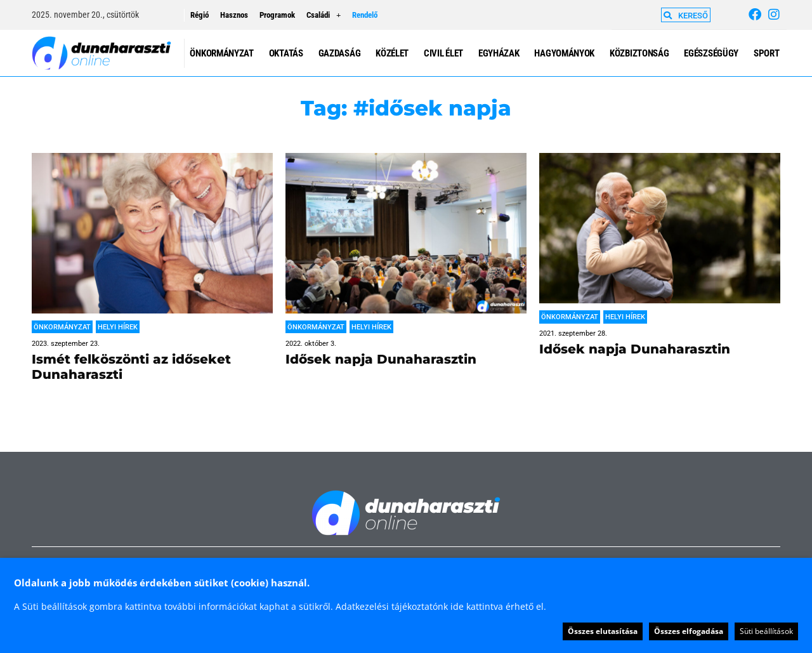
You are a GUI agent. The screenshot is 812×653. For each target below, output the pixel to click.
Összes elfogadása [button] (689, 631)
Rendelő (365, 15)
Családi (324, 15)
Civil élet (443, 53)
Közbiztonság (639, 53)
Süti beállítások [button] (766, 631)
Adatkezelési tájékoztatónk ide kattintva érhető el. (441, 606)
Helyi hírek (118, 327)
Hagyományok (564, 53)
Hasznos (234, 15)
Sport (767, 53)
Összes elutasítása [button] (603, 631)
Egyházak (499, 53)
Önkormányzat (221, 53)
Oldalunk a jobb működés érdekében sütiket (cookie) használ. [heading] (162, 583)
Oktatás (286, 53)
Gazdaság (340, 53)
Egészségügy (711, 53)
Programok (277, 15)
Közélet (392, 53)
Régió (200, 15)
